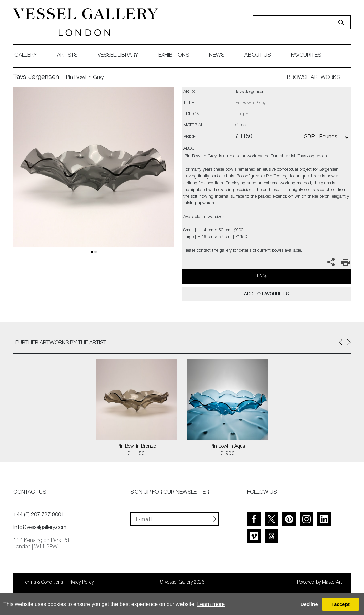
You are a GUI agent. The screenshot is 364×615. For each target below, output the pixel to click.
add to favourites (266, 294)
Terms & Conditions (43, 583)
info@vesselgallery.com (40, 528)
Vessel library (118, 56)
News (217, 56)
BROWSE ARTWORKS (313, 78)
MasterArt (332, 583)
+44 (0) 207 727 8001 (39, 515)
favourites (306, 56)
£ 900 (228, 454)
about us (258, 56)
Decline (309, 604)
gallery (26, 56)
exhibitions (174, 56)
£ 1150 (136, 454)
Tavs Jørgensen (36, 78)
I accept (340, 604)
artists (67, 56)
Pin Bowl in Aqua (228, 447)
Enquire (266, 276)
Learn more (211, 604)
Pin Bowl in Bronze (137, 447)
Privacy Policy (80, 583)
